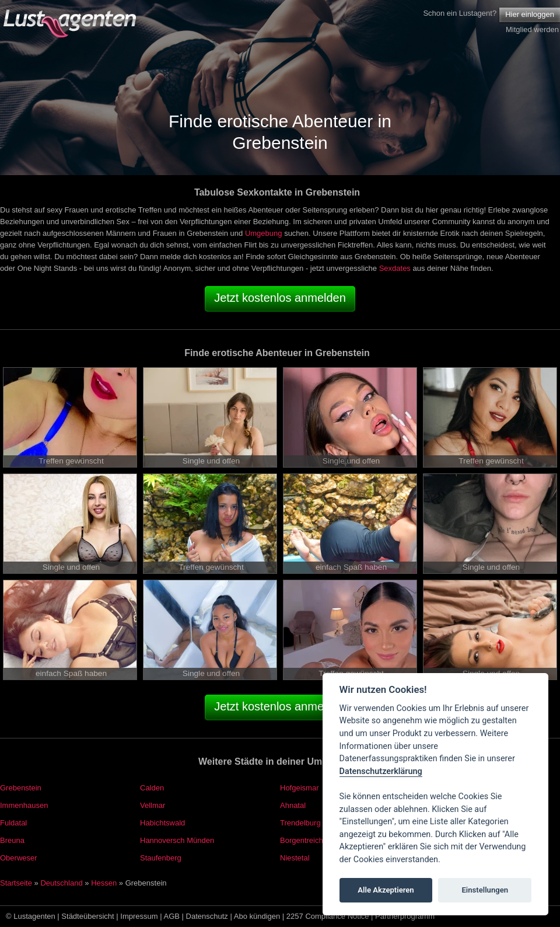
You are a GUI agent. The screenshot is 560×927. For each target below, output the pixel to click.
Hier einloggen (530, 14)
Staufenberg (161, 858)
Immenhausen (24, 805)
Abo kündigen (257, 916)
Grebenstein (21, 788)
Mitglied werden (532, 29)
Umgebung (264, 233)
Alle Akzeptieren (386, 890)
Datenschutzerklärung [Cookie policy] (381, 771)
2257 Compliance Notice (328, 916)
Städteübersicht (87, 916)
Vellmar (153, 805)
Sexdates (395, 268)
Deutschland (61, 883)
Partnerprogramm (405, 916)
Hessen (104, 883)
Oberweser (19, 858)
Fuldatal (13, 823)
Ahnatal (293, 805)
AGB (172, 916)
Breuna (12, 840)
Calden (152, 788)
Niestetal (295, 858)
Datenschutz (207, 916)
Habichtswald (162, 823)
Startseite (16, 883)
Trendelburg (300, 823)
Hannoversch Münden (177, 840)
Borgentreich (302, 840)
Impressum (139, 916)
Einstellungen (485, 890)
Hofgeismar (299, 788)
